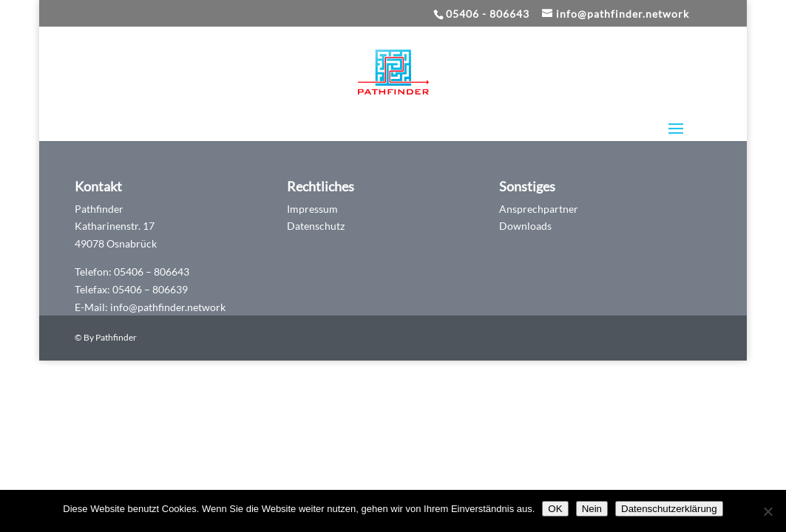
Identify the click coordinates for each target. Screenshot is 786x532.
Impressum (312, 209)
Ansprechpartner (539, 209)
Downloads (525, 226)
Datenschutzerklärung (669, 509)
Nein (592, 509)
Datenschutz (316, 226)
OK (555, 509)
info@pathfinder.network (168, 307)
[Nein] (768, 511)
